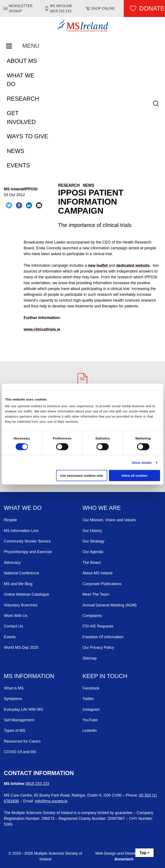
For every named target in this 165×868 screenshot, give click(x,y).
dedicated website (133, 265)
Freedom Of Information (103, 637)
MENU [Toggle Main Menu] (31, 46)
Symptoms (13, 699)
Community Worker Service (27, 541)
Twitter (88, 699)
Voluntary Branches (21, 605)
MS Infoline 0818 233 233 (61, 8)
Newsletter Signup (21, 8)
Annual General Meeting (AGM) (110, 605)
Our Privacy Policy (98, 648)
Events (18, 165)
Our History (92, 531)
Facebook (91, 688)
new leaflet (98, 265)
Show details (142, 462)
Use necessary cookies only (82, 476)
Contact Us (13, 626)
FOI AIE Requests (98, 626)
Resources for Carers (22, 741)
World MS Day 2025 (21, 648)
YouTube (90, 720)
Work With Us (16, 616)
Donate (152, 8)
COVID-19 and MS (20, 752)
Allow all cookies (134, 476)
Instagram (91, 709)
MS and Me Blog (18, 584)
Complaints (92, 616)
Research (23, 99)
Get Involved (21, 118)
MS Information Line (21, 531)
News (16, 151)
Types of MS (15, 731)
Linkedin (90, 731)
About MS (22, 61)
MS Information (29, 676)
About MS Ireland (97, 573)
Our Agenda (93, 552)
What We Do (21, 80)
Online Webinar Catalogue (27, 594)
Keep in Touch (105, 676)
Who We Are (102, 508)
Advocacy (12, 563)
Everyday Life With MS (23, 709)
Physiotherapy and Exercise (28, 552)
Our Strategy (93, 541)
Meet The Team (96, 594)
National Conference (21, 573)
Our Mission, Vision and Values (109, 520)
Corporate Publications (102, 584)
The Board (92, 563)
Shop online (103, 8)
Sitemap (90, 658)
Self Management (19, 720)
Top (143, 853)
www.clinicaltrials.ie (42, 329)
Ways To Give (28, 136)
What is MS (14, 688)
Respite (10, 520)
